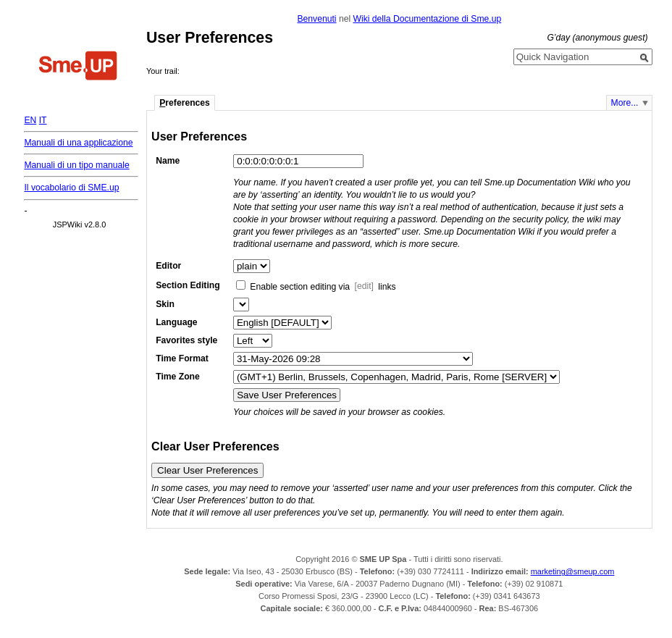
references (185, 103)
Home (78, 67)
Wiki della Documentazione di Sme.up (427, 19)
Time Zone (178, 377)
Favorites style (186, 340)
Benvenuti (316, 19)
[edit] (364, 287)
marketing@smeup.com (573, 571)
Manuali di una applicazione (78, 143)
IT (43, 120)
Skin (165, 304)
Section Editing (188, 285)
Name (168, 161)
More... (625, 103)
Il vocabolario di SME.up (71, 188)
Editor (168, 266)
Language (176, 322)
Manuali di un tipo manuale (76, 165)
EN (30, 120)
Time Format (182, 358)
